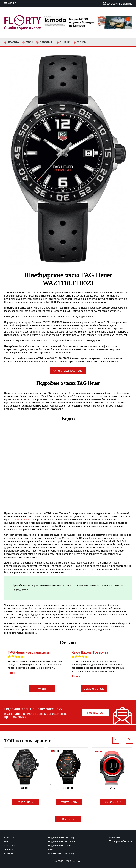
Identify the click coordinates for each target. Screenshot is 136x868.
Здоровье (10, 845)
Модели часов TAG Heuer (62, 841)
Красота (9, 837)
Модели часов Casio (59, 845)
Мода (7, 841)
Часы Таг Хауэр (21, 520)
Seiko (51, 849)
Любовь (9, 849)
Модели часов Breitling (61, 837)
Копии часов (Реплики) (61, 854)
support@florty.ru (122, 841)
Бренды (8, 854)
